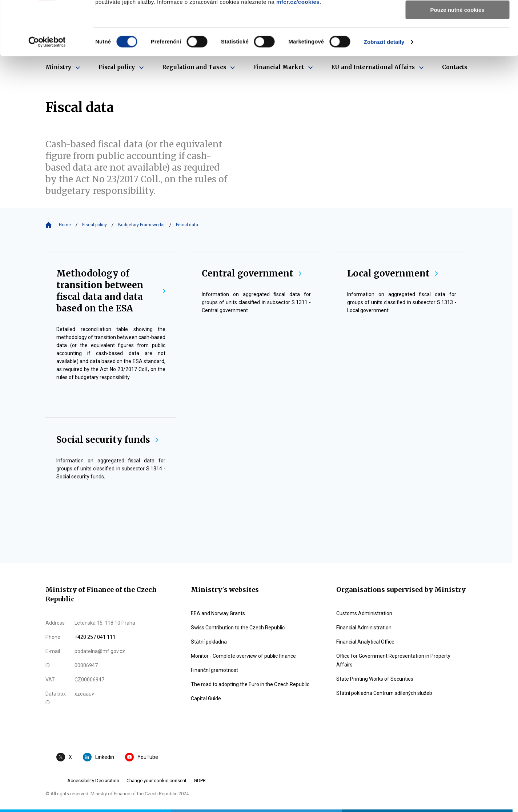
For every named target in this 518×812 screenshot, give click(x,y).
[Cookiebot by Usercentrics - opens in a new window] (47, 93)
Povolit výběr (457, 39)
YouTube (142, 757)
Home (65, 225)
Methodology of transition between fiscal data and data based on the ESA (111, 291)
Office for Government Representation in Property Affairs (393, 660)
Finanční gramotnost (214, 670)
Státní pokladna (209, 642)
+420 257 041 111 (95, 637)
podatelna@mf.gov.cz (100, 651)
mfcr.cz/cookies (298, 53)
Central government (252, 273)
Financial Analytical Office (365, 642)
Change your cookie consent (156, 781)
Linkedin (99, 757)
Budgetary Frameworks (141, 225)
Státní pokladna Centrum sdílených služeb (384, 693)
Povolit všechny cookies (457, 18)
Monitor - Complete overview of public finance (243, 656)
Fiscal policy (95, 225)
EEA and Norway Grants (218, 613)
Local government (392, 273)
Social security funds (107, 440)
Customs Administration (364, 613)
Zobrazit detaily (384, 93)
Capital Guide (206, 698)
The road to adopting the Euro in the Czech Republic (250, 684)
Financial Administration (364, 628)
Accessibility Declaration (93, 781)
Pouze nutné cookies (457, 61)
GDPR (200, 781)
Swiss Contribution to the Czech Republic (238, 628)
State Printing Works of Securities (375, 679)
